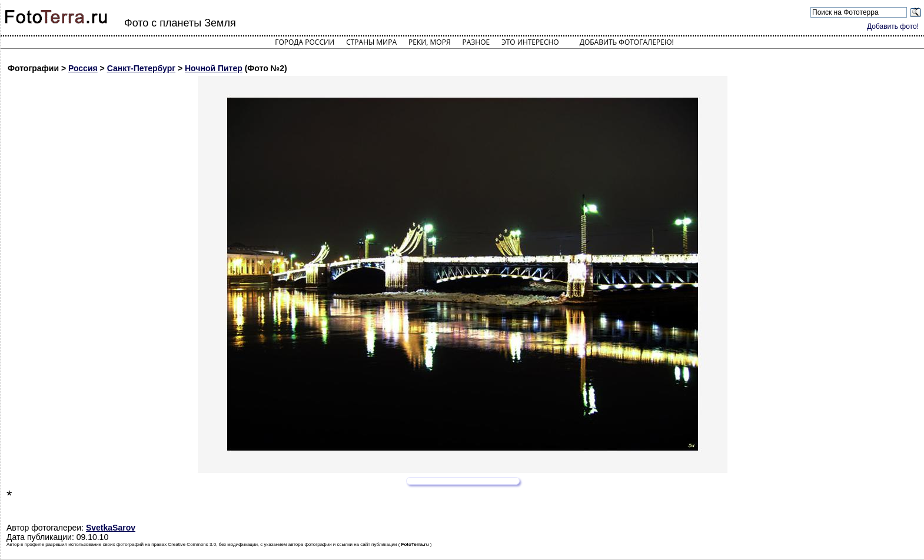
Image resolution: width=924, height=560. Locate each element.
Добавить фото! (893, 26)
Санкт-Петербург (141, 68)
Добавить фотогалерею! (627, 42)
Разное (476, 42)
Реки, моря (429, 42)
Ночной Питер (214, 68)
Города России (305, 42)
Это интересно (530, 42)
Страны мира (371, 42)
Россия (83, 68)
